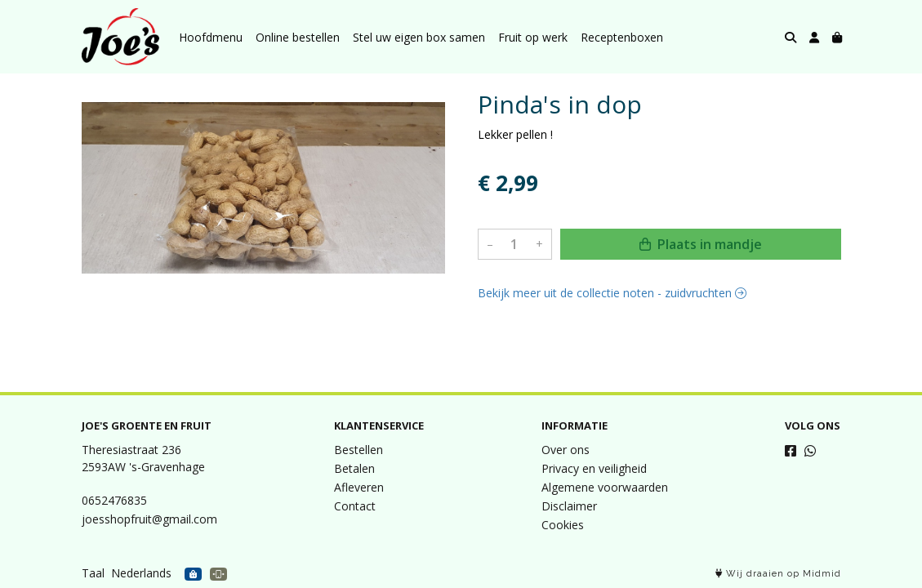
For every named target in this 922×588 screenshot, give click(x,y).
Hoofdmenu (211, 37)
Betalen (354, 468)
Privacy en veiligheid (594, 468)
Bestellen (359, 450)
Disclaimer (569, 506)
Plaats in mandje (701, 244)
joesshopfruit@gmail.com (149, 519)
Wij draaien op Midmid (778, 574)
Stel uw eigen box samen (419, 37)
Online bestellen (298, 37)
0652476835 (114, 500)
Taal (93, 573)
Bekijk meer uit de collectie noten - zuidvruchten (612, 293)
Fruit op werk (533, 37)
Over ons (566, 450)
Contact (355, 506)
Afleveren (359, 487)
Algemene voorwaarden (605, 487)
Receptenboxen (622, 37)
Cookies (563, 525)
